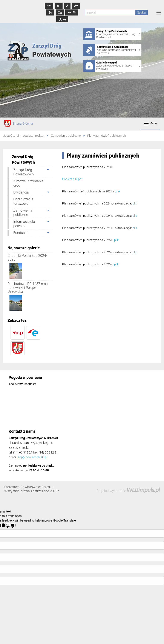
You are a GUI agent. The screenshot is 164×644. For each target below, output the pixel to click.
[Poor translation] (11, 526)
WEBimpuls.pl (143, 490)
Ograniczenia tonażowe (23, 201)
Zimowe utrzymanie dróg (28, 183)
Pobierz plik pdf (72, 179)
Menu (151, 123)
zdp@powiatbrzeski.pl (33, 457)
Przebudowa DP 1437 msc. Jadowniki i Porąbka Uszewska (28, 288)
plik (118, 191)
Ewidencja (21, 192)
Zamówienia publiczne (23, 213)
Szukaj (142, 12)
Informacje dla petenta (24, 224)
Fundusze (21, 233)
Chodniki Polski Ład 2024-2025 (27, 258)
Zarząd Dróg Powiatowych (24, 172)
